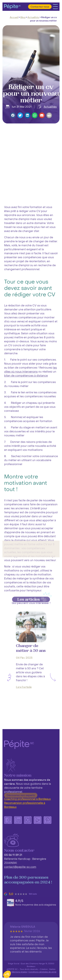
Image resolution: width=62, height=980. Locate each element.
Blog (23, 17)
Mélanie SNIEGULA (23, 956)
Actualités (33, 17)
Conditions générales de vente (42, 972)
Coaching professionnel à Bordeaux (27, 799)
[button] (13, 115)
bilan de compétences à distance (26, 604)
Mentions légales (19, 972)
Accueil (14, 17)
